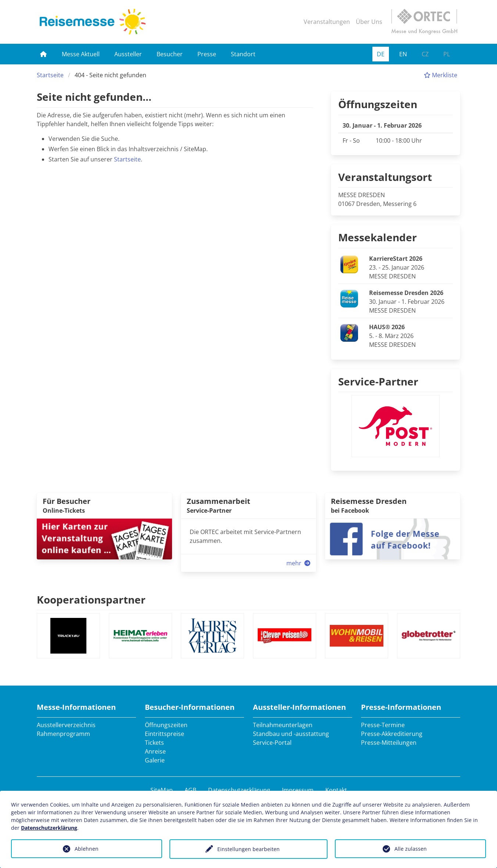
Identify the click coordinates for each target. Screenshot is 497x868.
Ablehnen (87, 849)
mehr (299, 563)
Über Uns (369, 22)
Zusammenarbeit (219, 501)
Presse (207, 54)
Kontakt (336, 790)
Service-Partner (378, 381)
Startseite (50, 75)
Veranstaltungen (327, 22)
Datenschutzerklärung (239, 790)
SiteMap (162, 790)
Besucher (170, 54)
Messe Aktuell (81, 54)
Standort (243, 54)
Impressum (298, 790)
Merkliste (441, 75)
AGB (190, 790)
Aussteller (128, 54)
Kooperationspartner (91, 600)
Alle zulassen (411, 849)
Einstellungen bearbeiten (248, 849)
